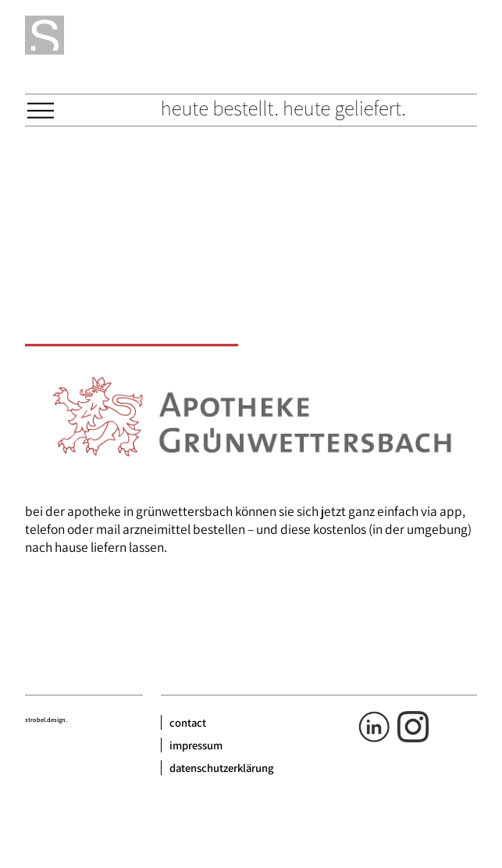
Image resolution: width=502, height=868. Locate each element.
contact (188, 722)
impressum (196, 745)
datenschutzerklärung (222, 768)
